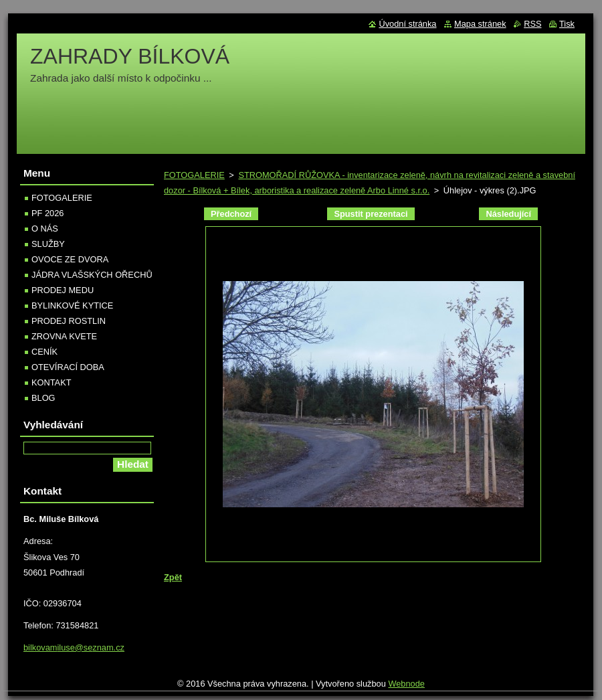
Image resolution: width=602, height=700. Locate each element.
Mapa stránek (480, 24)
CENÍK (44, 352)
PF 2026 (47, 213)
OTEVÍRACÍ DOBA (68, 367)
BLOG (43, 398)
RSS (532, 24)
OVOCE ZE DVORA (70, 259)
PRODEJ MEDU (63, 290)
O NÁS (45, 229)
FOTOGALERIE (194, 175)
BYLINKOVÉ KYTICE (72, 305)
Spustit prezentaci (371, 214)
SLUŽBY (48, 244)
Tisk (567, 24)
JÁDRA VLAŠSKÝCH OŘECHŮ (92, 275)
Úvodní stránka (407, 24)
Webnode (406, 684)
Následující (508, 214)
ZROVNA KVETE (64, 336)
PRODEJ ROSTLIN (69, 321)
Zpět (173, 577)
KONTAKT (52, 382)
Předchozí (231, 214)
